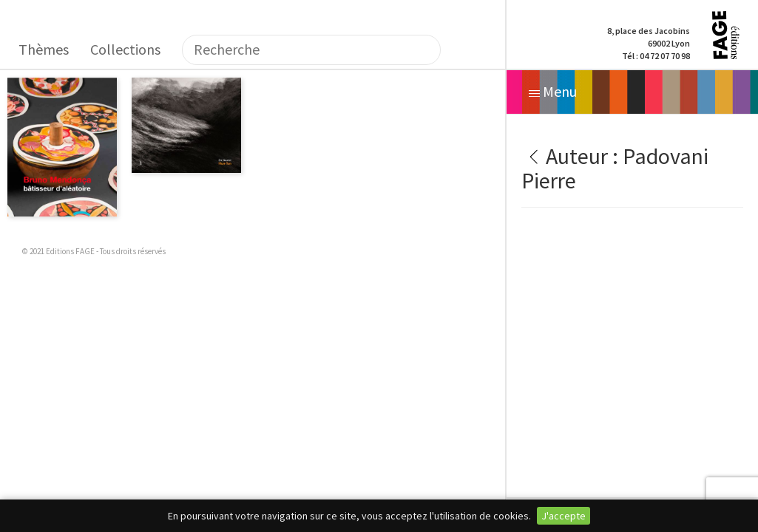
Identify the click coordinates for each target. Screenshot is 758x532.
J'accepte (564, 516)
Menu (553, 91)
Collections (125, 49)
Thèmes (44, 49)
